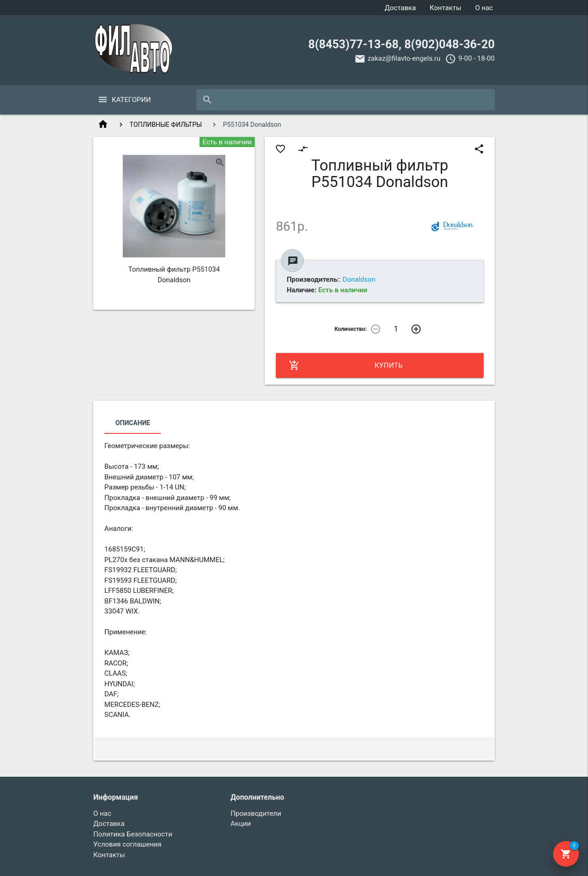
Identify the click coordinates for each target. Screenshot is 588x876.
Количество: (350, 329)
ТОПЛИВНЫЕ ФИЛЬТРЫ (166, 125)
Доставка (400, 8)
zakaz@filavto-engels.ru (404, 58)
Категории (131, 100)
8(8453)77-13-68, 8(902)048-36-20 (402, 44)
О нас (484, 8)
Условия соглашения (127, 844)
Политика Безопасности (133, 834)
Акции (241, 824)
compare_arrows (303, 149)
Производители (256, 813)
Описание (133, 423)
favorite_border (280, 149)
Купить (346, 365)
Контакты (446, 8)
